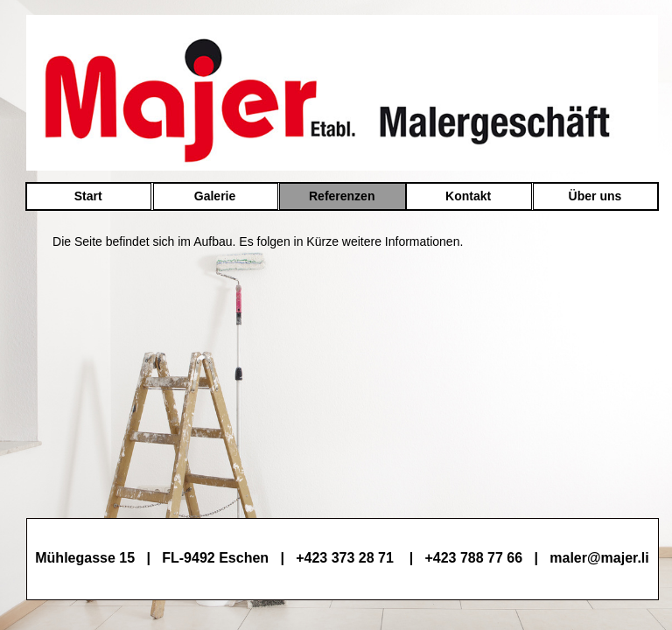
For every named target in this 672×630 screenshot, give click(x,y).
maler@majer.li (599, 558)
